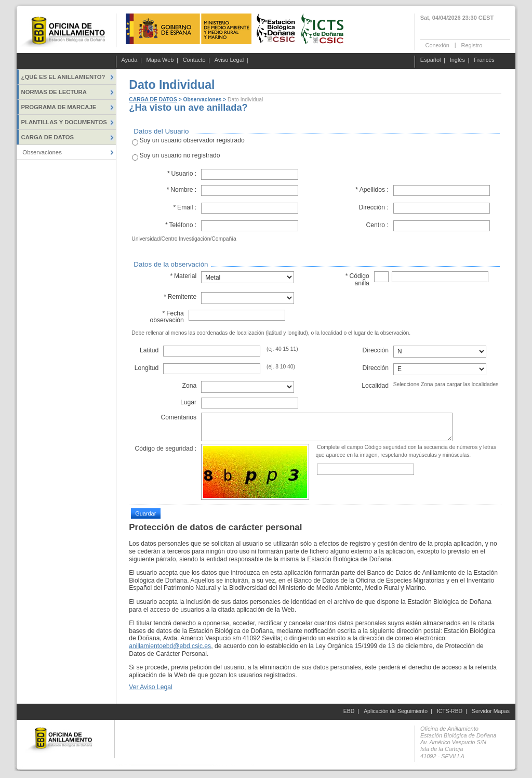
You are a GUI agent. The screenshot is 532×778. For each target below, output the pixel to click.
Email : (185, 207)
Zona (189, 386)
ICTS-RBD (450, 711)
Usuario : (182, 174)
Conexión (437, 45)
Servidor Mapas (491, 711)
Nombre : (181, 190)
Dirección (376, 350)
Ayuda (130, 60)
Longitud (147, 368)
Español (431, 60)
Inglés (457, 60)
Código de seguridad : (165, 449)
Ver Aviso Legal (150, 687)
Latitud (149, 350)
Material (183, 276)
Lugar (188, 402)
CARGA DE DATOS (153, 100)
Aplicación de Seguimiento (396, 711)
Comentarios (178, 417)
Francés (484, 60)
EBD (349, 711)
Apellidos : (372, 190)
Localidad (375, 386)
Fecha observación (167, 317)
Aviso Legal (229, 60)
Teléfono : (181, 225)
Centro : (377, 225)
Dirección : (373, 207)
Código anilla (357, 279)
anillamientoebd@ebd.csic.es (170, 646)
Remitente (180, 297)
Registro (471, 45)
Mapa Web (160, 60)
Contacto (194, 60)
